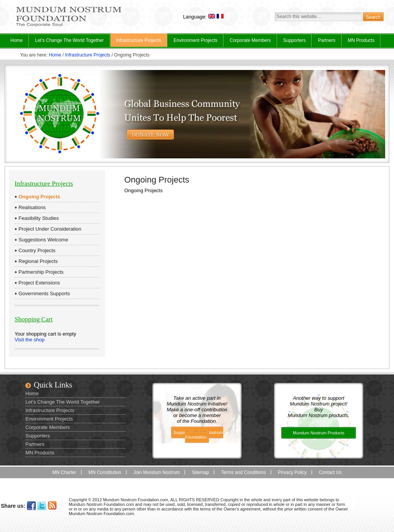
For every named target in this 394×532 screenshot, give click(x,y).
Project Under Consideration (50, 229)
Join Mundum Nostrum (157, 472)
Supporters (295, 40)
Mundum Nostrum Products (319, 433)
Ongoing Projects (39, 197)
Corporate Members (250, 40)
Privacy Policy (292, 472)
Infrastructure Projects (136, 42)
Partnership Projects (41, 272)
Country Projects (37, 250)
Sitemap (200, 472)
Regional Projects (38, 261)
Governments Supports (44, 293)
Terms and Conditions (244, 472)
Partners (326, 40)
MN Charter (64, 472)
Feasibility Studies (39, 218)
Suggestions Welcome (43, 240)
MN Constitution (105, 472)
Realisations (32, 207)
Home (17, 40)
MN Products (358, 42)
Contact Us (330, 472)
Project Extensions (39, 283)
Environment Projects (193, 42)
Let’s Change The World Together (67, 42)
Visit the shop (30, 340)
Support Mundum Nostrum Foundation (198, 435)
